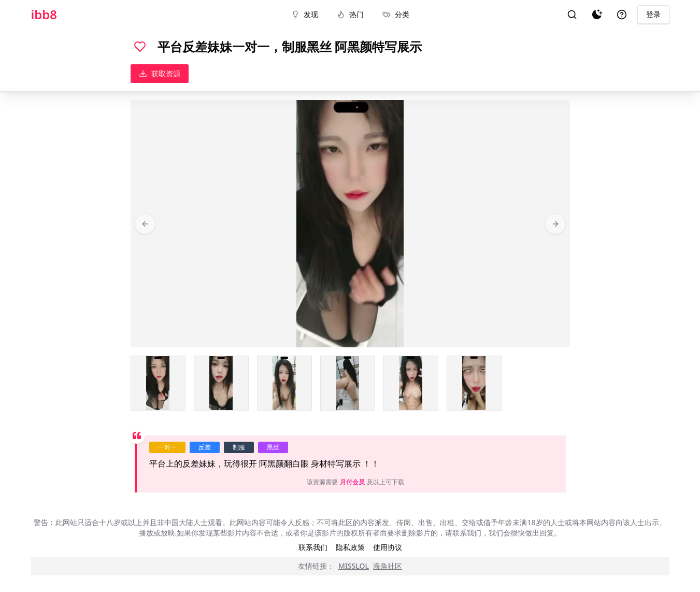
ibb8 (44, 15)
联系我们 (313, 547)
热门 (350, 14)
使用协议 (388, 547)
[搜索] (572, 15)
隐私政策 (350, 547)
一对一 (167, 447)
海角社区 (388, 566)
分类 (396, 14)
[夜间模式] (597, 15)
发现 (305, 14)
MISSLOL (354, 566)
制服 (239, 447)
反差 (205, 447)
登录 (653, 14)
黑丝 (273, 447)
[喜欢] (140, 47)
